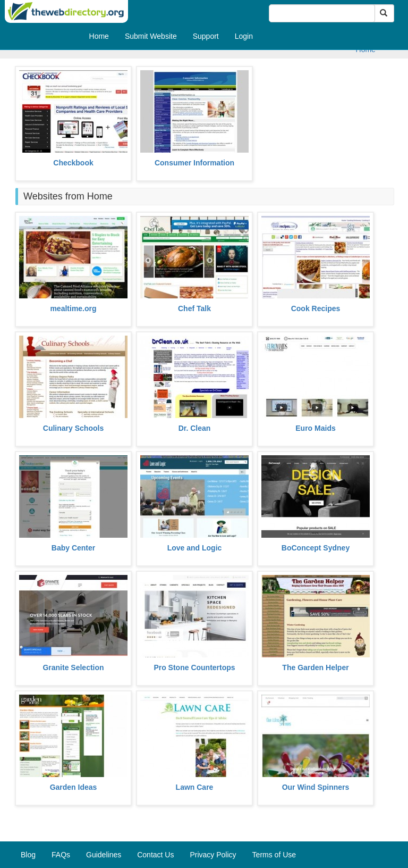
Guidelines (104, 855)
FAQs (61, 855)
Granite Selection (73, 667)
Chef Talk (194, 308)
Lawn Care (195, 787)
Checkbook (73, 163)
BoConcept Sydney (316, 548)
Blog (28, 855)
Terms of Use (274, 855)
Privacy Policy (213, 855)
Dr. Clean (195, 428)
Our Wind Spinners (316, 787)
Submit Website (151, 36)
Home (99, 36)
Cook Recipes (316, 308)
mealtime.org (73, 308)
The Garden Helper (315, 667)
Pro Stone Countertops (194, 667)
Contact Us (155, 855)
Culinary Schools (73, 428)
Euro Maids (315, 428)
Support (206, 36)
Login (244, 36)
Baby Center (73, 548)
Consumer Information (194, 163)
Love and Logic (195, 548)
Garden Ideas (74, 787)
